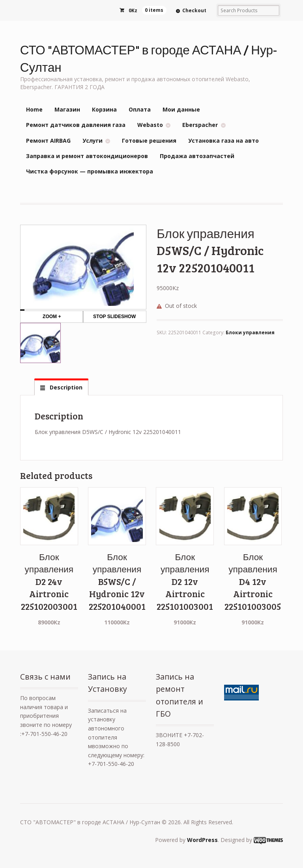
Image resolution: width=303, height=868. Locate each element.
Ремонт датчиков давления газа (76, 125)
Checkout (194, 10)
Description (65, 387)
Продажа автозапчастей (197, 156)
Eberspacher (200, 125)
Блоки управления (250, 332)
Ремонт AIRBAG (48, 141)
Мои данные (181, 109)
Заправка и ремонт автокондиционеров (87, 156)
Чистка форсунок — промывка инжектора (90, 171)
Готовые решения (149, 141)
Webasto (150, 125)
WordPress (202, 840)
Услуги (93, 141)
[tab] (61, 387)
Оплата (140, 109)
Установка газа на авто (224, 141)
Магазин (67, 109)
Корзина (104, 109)
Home (34, 109)
